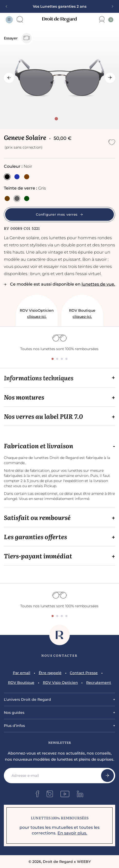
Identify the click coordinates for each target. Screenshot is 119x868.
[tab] (56, 119)
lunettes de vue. (98, 284)
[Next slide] (111, 6)
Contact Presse (84, 673)
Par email (22, 673)
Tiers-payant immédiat (38, 556)
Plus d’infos (14, 726)
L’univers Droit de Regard (27, 699)
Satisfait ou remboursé (37, 517)
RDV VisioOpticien (37, 314)
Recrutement (99, 683)
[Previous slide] (8, 6)
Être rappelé (50, 673)
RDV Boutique (82, 314)
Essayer (18, 38)
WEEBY (84, 862)
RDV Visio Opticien (60, 683)
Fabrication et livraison (38, 446)
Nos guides (14, 713)
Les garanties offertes (35, 537)
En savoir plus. (72, 833)
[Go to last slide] (9, 78)
